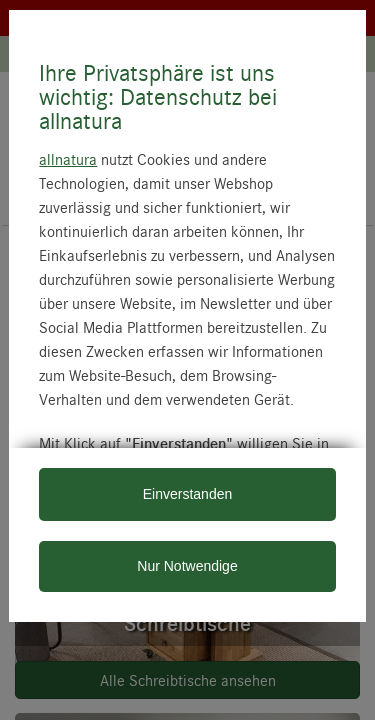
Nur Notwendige (187, 566)
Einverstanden (188, 494)
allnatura (68, 159)
